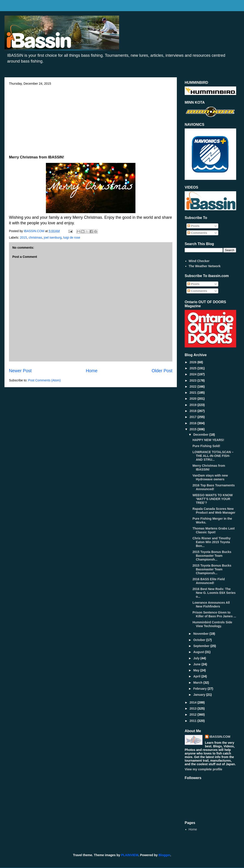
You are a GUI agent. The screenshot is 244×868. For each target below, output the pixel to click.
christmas (35, 237)
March (198, 683)
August (199, 652)
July (197, 658)
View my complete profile (203, 769)
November (201, 634)
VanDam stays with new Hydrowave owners (210, 477)
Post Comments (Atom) (44, 380)
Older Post (162, 371)
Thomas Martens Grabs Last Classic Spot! (214, 530)
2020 (194, 399)
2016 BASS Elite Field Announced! (209, 581)
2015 (23, 237)
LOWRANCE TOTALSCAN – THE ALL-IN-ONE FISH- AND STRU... (213, 456)
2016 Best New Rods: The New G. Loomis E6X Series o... (214, 593)
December (201, 435)
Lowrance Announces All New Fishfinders (211, 604)
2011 (194, 721)
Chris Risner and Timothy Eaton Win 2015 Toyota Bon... (212, 542)
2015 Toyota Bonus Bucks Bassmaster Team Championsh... (212, 556)
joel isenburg (53, 237)
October (200, 640)
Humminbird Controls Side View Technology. (212, 624)
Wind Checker (199, 261)
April (197, 676)
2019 (194, 405)
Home (92, 371)
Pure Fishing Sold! (206, 446)
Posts (193, 226)
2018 (194, 411)
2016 (194, 423)
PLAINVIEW (130, 855)
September (202, 646)
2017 (194, 417)
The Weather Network (205, 266)
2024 (194, 374)
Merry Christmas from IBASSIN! (209, 468)
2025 (194, 368)
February (200, 689)
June (197, 664)
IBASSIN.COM (34, 231)
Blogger (164, 855)
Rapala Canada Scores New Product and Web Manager (214, 511)
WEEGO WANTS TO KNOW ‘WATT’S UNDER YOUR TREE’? (213, 499)
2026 (194, 362)
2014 (194, 702)
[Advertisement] (91, 119)
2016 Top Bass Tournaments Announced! (214, 487)
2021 (194, 393)
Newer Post (20, 371)
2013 (194, 708)
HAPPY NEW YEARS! (208, 440)
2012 (194, 715)
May (197, 670)
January (200, 695)
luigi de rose (72, 237)
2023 (194, 380)
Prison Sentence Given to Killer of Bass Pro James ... (214, 614)
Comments (197, 233)
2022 (194, 387)
